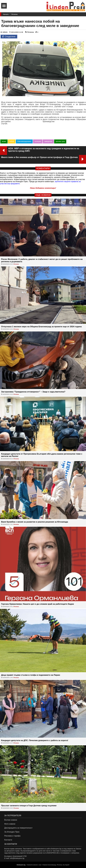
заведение (48, 141)
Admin (4, 32)
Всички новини (11, 820)
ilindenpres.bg (21, 865)
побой (12, 141)
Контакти (8, 840)
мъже (4, 141)
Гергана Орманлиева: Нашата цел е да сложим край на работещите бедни (38, 604)
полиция (38, 141)
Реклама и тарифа (12, 836)
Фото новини (10, 824)
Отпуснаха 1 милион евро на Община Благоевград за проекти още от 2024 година (41, 327)
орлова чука (60, 141)
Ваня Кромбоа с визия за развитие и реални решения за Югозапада (35, 522)
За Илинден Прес (12, 832)
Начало (6, 14)
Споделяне (9, 37)
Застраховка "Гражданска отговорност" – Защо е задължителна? (33, 392)
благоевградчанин (24, 141)
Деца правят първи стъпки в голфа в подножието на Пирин (31, 675)
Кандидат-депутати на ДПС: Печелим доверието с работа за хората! (35, 740)
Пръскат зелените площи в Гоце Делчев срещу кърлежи (29, 806)
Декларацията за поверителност (18, 828)
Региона (14, 14)
